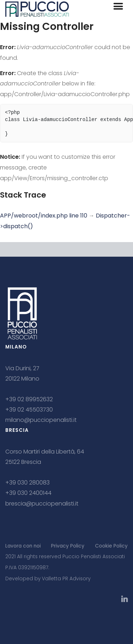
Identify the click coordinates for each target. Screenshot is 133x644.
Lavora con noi (23, 546)
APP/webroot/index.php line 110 (44, 216)
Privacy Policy (68, 546)
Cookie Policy (111, 546)
